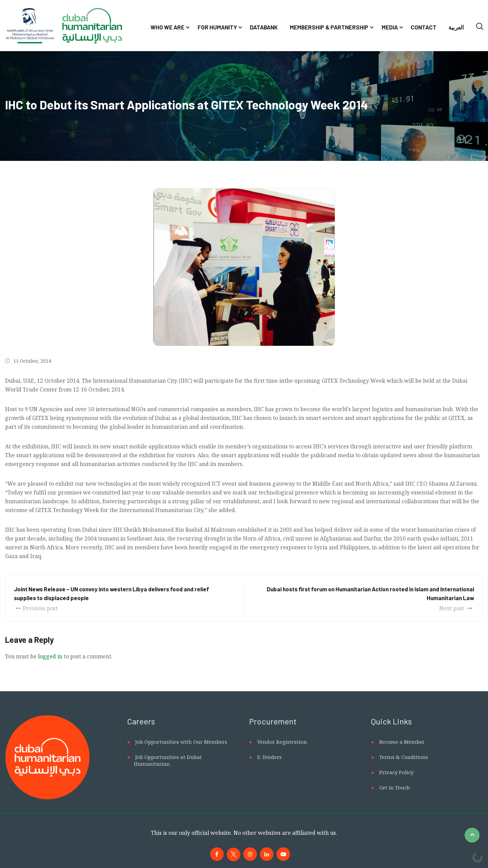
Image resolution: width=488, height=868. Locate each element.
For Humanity (217, 27)
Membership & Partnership (329, 27)
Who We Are (167, 27)
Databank (264, 27)
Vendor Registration (282, 742)
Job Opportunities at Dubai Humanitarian (168, 760)
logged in (50, 656)
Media (390, 27)
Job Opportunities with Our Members (181, 742)
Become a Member (402, 742)
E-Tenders (269, 757)
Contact (424, 27)
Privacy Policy (396, 772)
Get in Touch (395, 787)
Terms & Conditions (404, 757)
